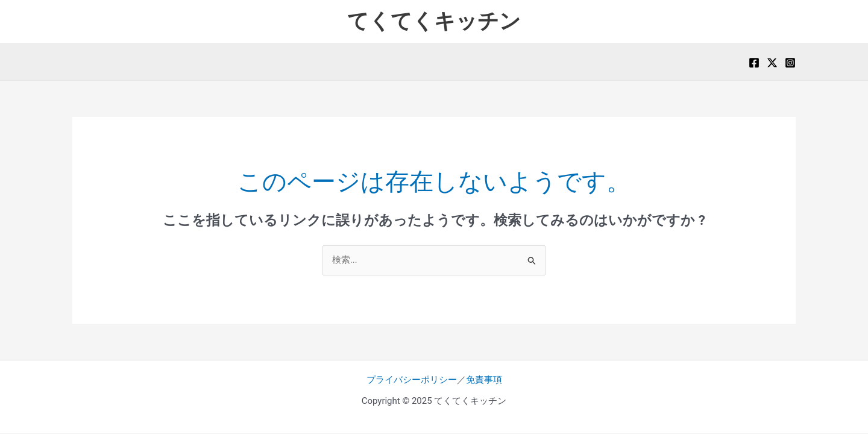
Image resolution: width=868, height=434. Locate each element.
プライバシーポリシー (412, 380)
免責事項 (484, 380)
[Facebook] (754, 63)
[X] (772, 63)
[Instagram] (790, 63)
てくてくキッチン (434, 21)
